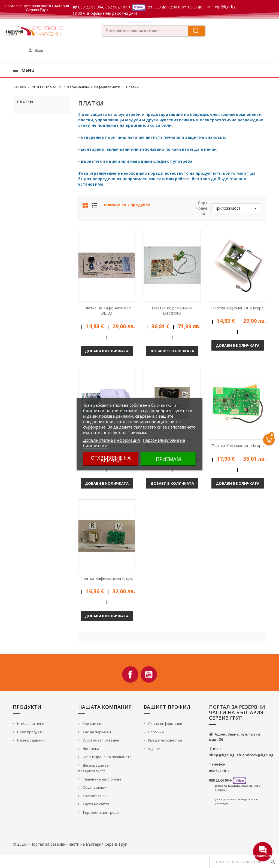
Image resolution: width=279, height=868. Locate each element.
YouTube (149, 674)
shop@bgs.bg (224, 7)
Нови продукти (30, 732)
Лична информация (165, 724)
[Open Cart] (269, 440)
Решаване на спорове (102, 779)
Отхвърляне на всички (111, 459)
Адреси (154, 749)
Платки (25, 102)
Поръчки (155, 732)
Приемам (168, 459)
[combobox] (143, 31)
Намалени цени (30, 724)
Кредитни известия (165, 740)
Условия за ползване (101, 740)
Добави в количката (107, 351)
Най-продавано (31, 740)
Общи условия (95, 787)
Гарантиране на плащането (107, 757)
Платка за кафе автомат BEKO (107, 311)
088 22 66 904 (91, 7)
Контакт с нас (94, 796)
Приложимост (237, 208)
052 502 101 (116, 7)
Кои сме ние (93, 724)
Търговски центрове (100, 812)
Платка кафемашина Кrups (237, 308)
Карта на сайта (95, 804)
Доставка (90, 749)
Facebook (130, 674)
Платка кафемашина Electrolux (172, 311)
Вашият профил (167, 707)
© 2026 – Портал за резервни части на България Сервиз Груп (70, 844)
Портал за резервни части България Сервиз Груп (37, 8)
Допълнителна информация (111, 440)
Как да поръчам (96, 732)
